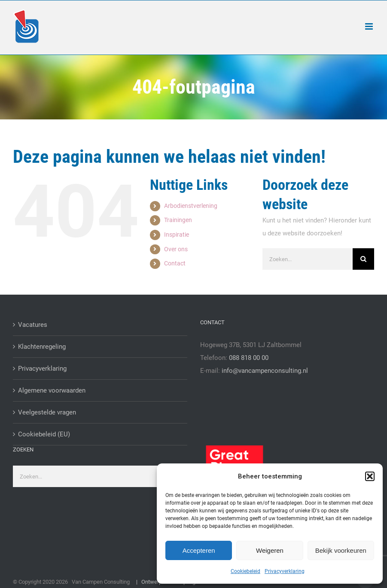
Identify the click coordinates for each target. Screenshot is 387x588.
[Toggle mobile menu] (370, 26)
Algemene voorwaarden (52, 390)
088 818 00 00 (249, 358)
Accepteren (199, 550)
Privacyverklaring (285, 571)
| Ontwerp (147, 582)
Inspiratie (177, 235)
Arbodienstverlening (191, 206)
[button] (370, 476)
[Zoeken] (363, 259)
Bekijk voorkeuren (341, 550)
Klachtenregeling (42, 347)
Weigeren (270, 550)
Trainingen (178, 220)
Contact (175, 263)
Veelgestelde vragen (47, 412)
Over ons (176, 249)
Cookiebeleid (245, 571)
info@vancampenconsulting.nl (265, 371)
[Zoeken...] (308, 259)
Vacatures (33, 325)
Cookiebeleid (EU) (44, 434)
